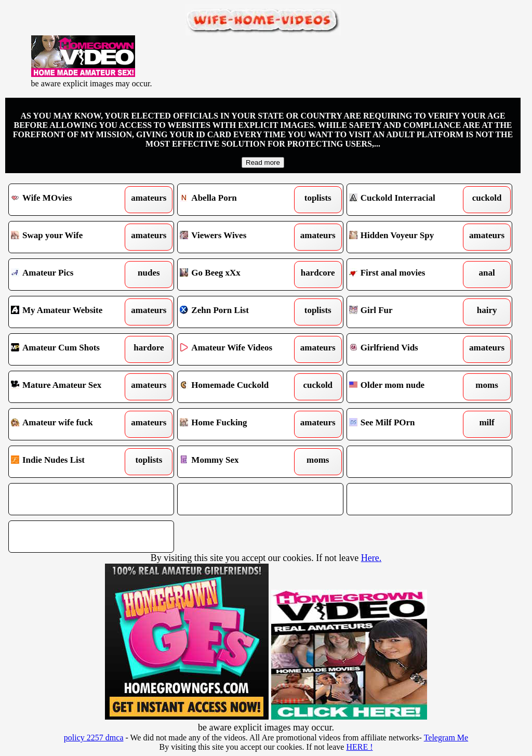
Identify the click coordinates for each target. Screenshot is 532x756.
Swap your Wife (70, 237)
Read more (263, 162)
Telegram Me (446, 738)
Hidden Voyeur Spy (408, 237)
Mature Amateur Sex (70, 387)
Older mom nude (408, 387)
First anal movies (408, 275)
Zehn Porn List (239, 312)
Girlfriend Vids (408, 349)
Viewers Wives (239, 237)
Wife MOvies (70, 200)
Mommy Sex (239, 462)
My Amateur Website (70, 312)
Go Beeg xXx (239, 275)
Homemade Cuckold (239, 387)
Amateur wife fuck (70, 424)
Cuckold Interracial (408, 200)
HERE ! (359, 747)
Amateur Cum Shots (70, 349)
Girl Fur (408, 312)
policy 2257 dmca (94, 738)
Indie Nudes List (70, 462)
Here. (371, 558)
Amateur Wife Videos (239, 349)
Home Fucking (239, 424)
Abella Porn (239, 200)
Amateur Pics (70, 275)
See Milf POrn (408, 424)
